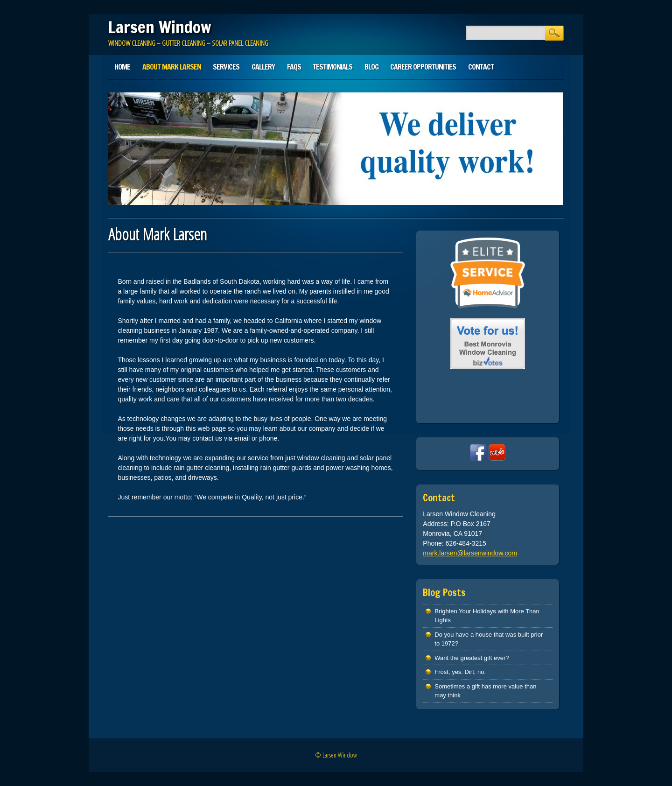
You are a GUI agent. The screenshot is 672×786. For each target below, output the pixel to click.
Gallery (263, 67)
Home (122, 67)
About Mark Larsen (172, 67)
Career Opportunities (423, 67)
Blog (371, 67)
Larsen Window (160, 27)
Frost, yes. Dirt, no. (460, 672)
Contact (481, 67)
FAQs (294, 67)
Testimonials (332, 67)
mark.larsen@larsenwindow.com (470, 553)
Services (226, 67)
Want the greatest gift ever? (472, 658)
